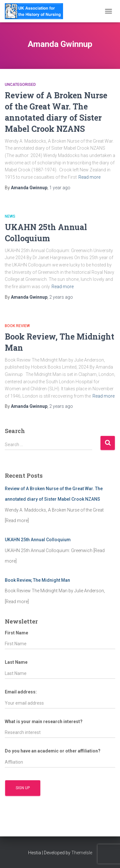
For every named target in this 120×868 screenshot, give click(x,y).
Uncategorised (20, 85)
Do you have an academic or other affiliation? (53, 751)
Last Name (16, 662)
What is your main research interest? (44, 722)
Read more (89, 177)
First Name (16, 633)
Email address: (21, 692)
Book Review (17, 326)
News (10, 216)
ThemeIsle (82, 853)
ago (60, 188)
